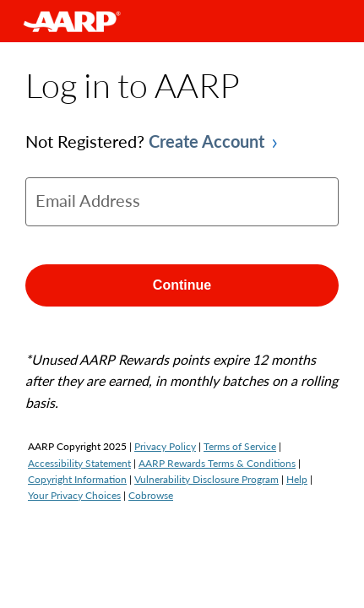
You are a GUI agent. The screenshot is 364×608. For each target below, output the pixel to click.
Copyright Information (77, 479)
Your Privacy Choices (74, 495)
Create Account (206, 141)
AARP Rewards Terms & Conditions (217, 463)
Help (297, 479)
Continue (182, 285)
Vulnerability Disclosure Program (206, 479)
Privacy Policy (165, 446)
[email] (182, 202)
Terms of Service (240, 446)
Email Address (88, 200)
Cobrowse (151, 495)
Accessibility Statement (79, 463)
